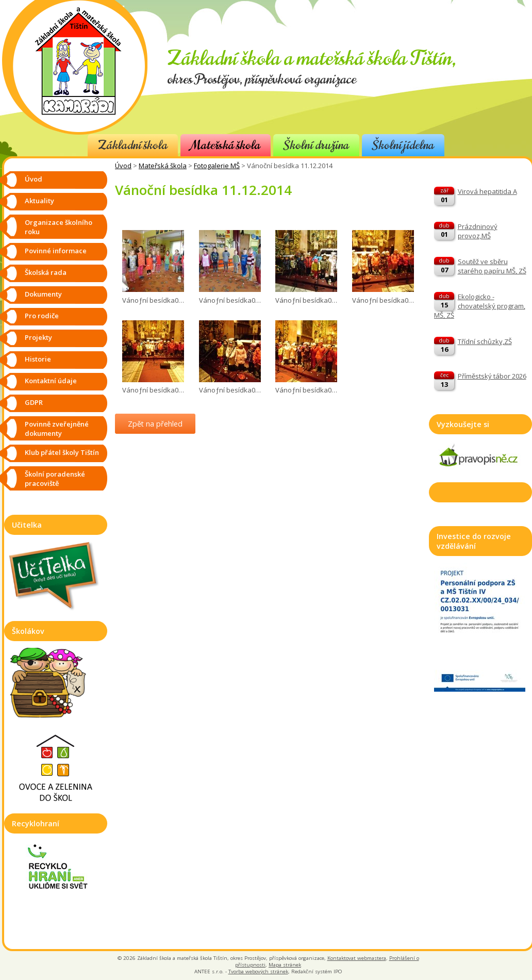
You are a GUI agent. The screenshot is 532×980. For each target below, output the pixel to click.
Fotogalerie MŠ (217, 166)
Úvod (123, 166)
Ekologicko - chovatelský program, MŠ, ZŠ (480, 306)
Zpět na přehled (155, 424)
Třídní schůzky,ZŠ (485, 341)
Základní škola (133, 145)
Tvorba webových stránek (258, 971)
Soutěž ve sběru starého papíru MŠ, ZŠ (492, 266)
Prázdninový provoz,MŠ (478, 231)
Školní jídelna (403, 145)
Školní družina (316, 145)
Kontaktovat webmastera (357, 958)
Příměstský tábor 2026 (492, 376)
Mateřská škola (226, 145)
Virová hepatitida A (487, 191)
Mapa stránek (285, 965)
